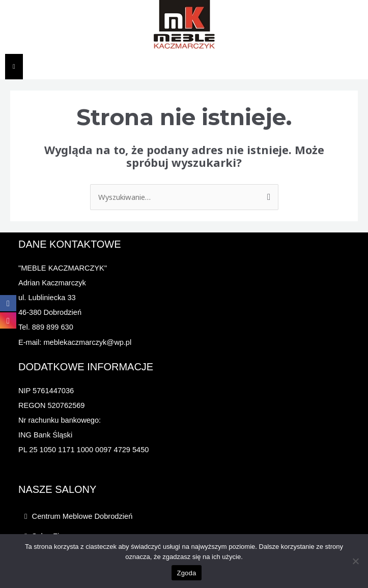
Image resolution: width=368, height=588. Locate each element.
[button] (191, 516)
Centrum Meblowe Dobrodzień (82, 516)
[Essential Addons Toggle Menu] (14, 67)
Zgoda (186, 573)
